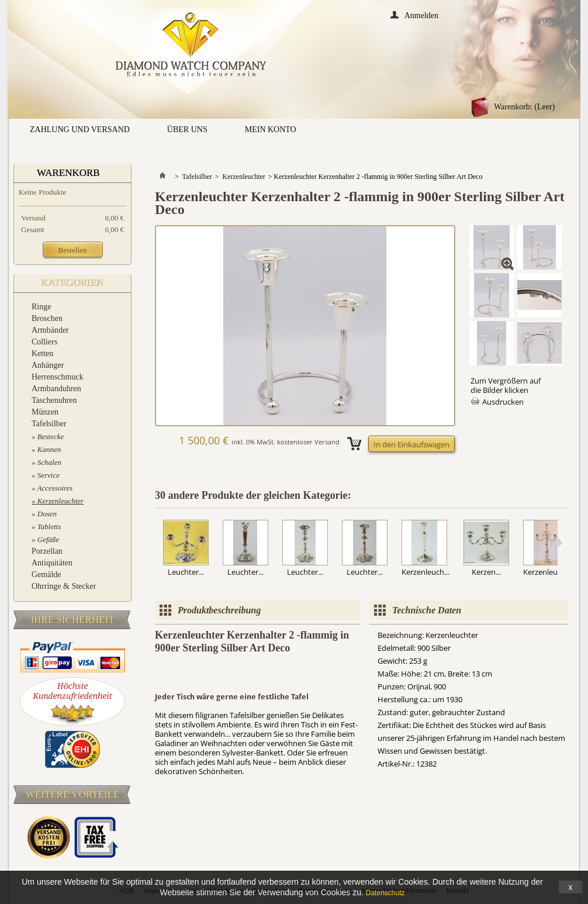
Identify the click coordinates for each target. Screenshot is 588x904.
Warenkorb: (524, 107)
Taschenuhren (54, 400)
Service (49, 475)
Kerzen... (486, 572)
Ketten (42, 353)
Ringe (41, 307)
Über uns (187, 130)
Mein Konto (271, 130)
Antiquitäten (52, 563)
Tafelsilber (49, 424)
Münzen (45, 412)
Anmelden (421, 15)
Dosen (47, 514)
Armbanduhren (56, 389)
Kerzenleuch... (426, 572)
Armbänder (50, 330)
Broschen (47, 318)
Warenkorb (68, 173)
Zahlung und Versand (80, 130)
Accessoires (55, 488)
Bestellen (72, 250)
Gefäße (49, 539)
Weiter (560, 543)
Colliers (44, 342)
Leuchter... (186, 572)
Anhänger (48, 365)
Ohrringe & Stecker (64, 586)
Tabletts (49, 527)
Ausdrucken (503, 402)
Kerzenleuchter (60, 501)
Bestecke (51, 437)
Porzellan (47, 551)
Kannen (49, 449)
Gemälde (46, 575)
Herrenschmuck (58, 377)
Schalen (49, 462)
